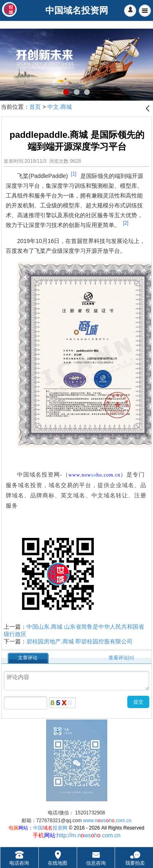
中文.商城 (60, 107)
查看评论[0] (121, 658)
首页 (35, 107)
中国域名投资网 (39, 475)
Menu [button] (145, 11)
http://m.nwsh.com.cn (89, 835)
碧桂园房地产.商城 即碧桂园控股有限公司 (80, 641)
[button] (130, 11)
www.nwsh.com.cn (108, 821)
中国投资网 (50, 828)
